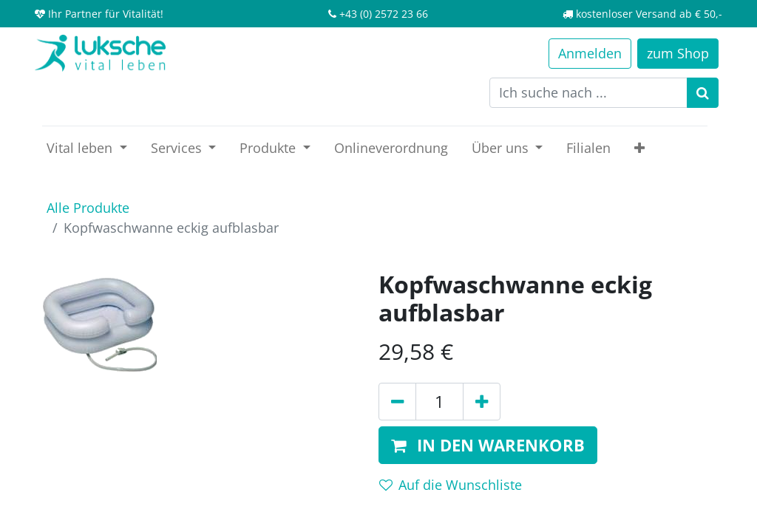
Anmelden (590, 53)
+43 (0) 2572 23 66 (384, 14)
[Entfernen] (397, 402)
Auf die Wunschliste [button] (451, 485)
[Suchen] (703, 93)
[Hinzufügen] (482, 402)
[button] (639, 148)
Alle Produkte (88, 208)
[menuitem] (391, 148)
